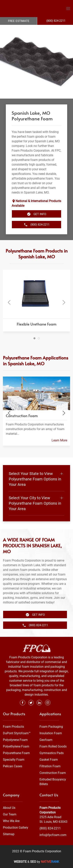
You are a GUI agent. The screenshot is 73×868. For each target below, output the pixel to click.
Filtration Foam (50, 766)
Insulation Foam (51, 733)
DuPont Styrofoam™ (17, 733)
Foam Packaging (51, 727)
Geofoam (46, 740)
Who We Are (11, 821)
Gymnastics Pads (52, 753)
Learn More (59, 440)
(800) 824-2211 (50, 828)
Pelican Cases (13, 766)
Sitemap (9, 834)
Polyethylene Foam (16, 746)
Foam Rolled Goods (53, 746)
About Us (9, 808)
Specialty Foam (14, 760)
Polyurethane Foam (16, 753)
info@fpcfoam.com (53, 835)
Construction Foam (53, 773)
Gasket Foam (49, 760)
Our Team (10, 814)
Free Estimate (19, 21)
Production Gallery (16, 828)
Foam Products (13, 727)
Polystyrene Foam (15, 740)
